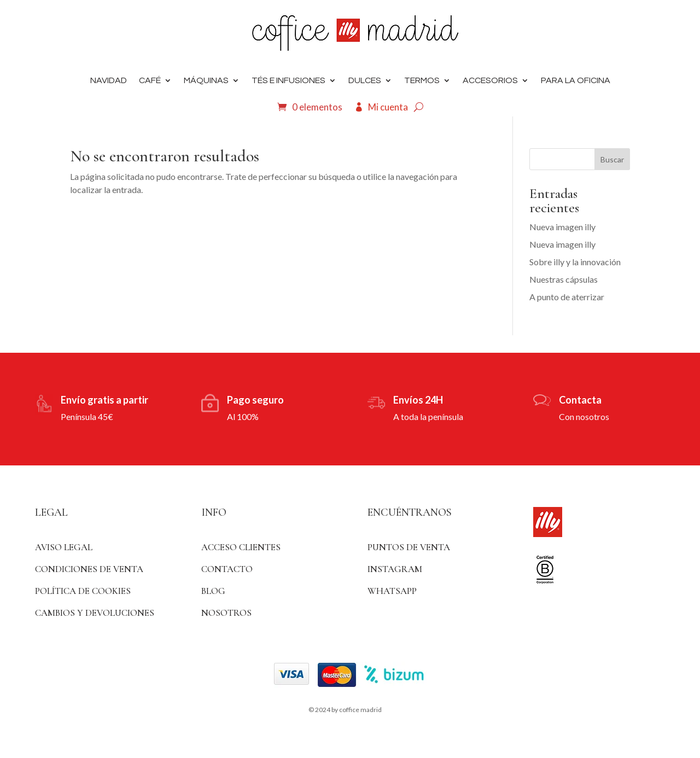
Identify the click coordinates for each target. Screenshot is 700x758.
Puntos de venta (409, 547)
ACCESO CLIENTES (241, 547)
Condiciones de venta (89, 569)
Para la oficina (576, 80)
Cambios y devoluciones (95, 613)
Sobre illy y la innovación (575, 262)
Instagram (395, 569)
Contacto (227, 569)
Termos (422, 80)
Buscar (612, 159)
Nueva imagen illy (562, 227)
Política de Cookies (83, 591)
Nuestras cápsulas (564, 279)
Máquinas (206, 80)
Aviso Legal (64, 547)
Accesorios (490, 80)
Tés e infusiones (288, 80)
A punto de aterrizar (567, 297)
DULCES (365, 80)
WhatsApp (392, 591)
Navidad (109, 80)
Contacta (580, 400)
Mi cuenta (388, 107)
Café (150, 80)
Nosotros (226, 613)
